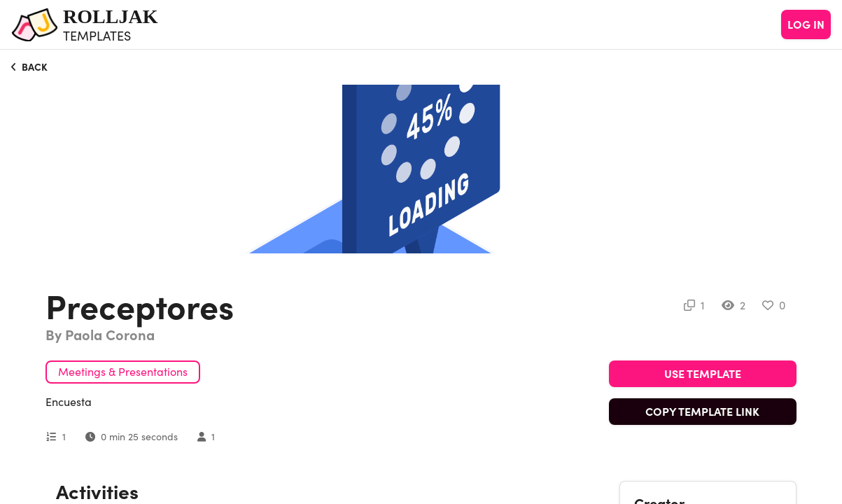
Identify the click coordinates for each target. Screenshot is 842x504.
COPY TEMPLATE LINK (702, 412)
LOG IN (806, 24)
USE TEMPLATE (703, 374)
